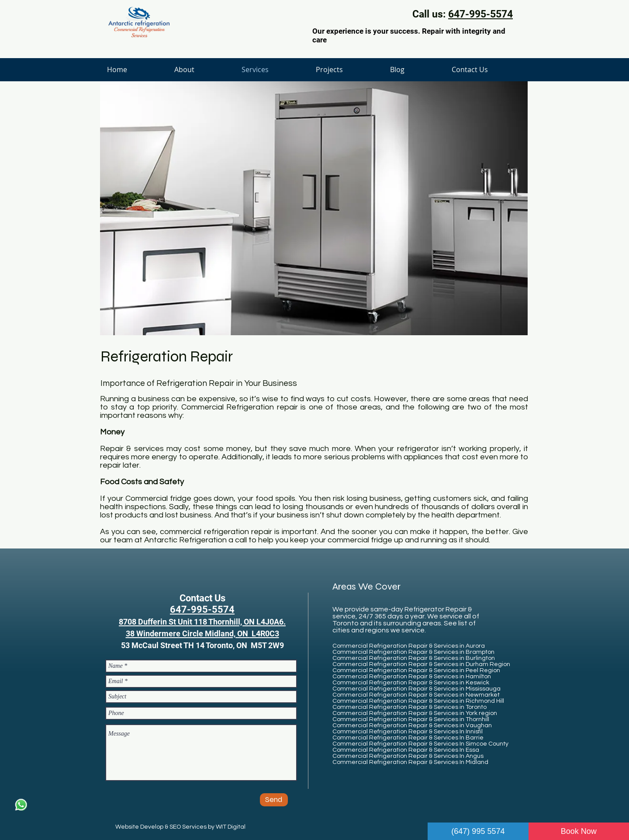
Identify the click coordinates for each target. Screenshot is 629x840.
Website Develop (139, 827)
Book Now (579, 831)
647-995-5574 (480, 14)
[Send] (274, 800)
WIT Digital (231, 827)
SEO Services (188, 827)
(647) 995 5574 (478, 831)
